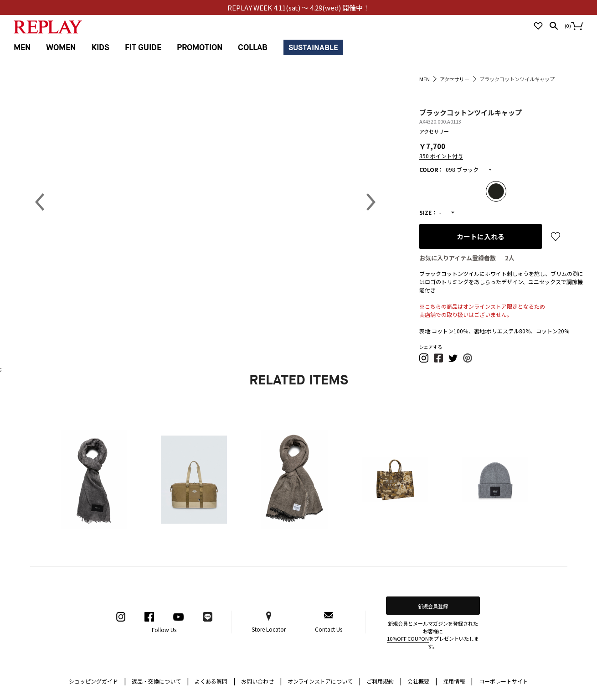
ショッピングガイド (98, 681)
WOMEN (61, 48)
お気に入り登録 (556, 237)
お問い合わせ (262, 681)
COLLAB (253, 48)
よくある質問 (215, 681)
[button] (424, 360)
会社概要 (422, 681)
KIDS (100, 48)
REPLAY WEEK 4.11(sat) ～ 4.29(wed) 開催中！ (299, 8)
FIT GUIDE (143, 48)
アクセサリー (434, 131)
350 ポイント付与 (441, 156)
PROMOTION (200, 48)
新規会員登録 (433, 606)
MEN (22, 48)
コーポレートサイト (504, 681)
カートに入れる (481, 236)
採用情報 (454, 681)
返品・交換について (160, 681)
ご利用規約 (384, 681)
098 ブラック (462, 169)
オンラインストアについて (324, 681)
